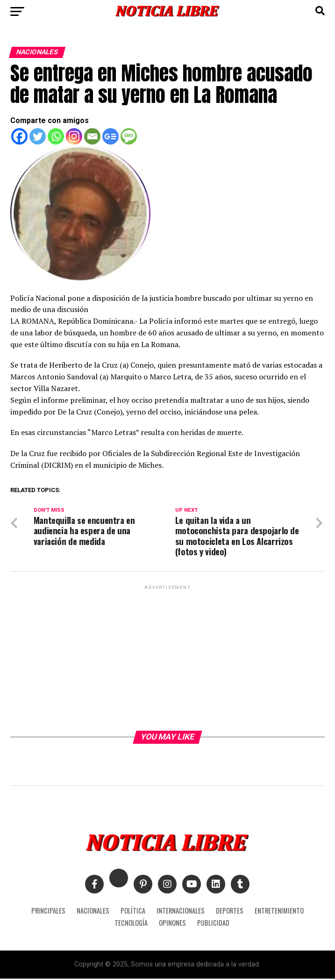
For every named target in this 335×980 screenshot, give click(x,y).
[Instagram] (74, 136)
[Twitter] (38, 136)
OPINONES (172, 924)
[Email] (92, 136)
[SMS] (129, 136)
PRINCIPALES (48, 912)
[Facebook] (19, 136)
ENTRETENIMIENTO (279, 912)
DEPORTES (230, 912)
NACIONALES (93, 912)
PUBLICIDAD (213, 924)
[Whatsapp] (56, 136)
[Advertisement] (168, 658)
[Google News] (110, 136)
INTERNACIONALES (181, 912)
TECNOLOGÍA (131, 924)
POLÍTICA (133, 912)
